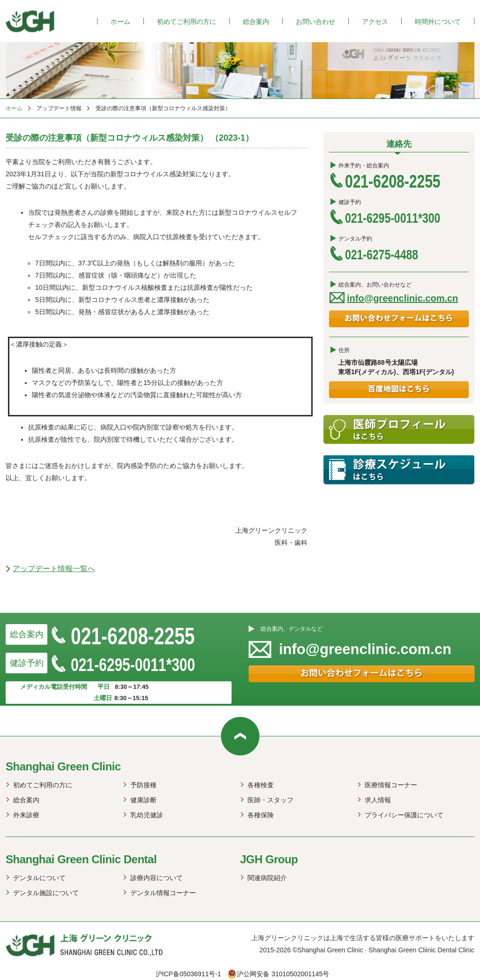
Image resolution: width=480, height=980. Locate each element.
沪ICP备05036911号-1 (188, 974)
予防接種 (143, 785)
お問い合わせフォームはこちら (399, 319)
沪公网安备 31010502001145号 (278, 974)
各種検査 (261, 785)
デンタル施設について (46, 893)
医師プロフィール (399, 430)
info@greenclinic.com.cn (402, 298)
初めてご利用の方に (187, 22)
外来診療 (26, 815)
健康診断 (143, 800)
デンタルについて (39, 878)
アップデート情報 (59, 108)
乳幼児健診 (147, 815)
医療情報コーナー (391, 785)
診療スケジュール (399, 470)
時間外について (438, 22)
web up (240, 736)
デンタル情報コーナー (163, 893)
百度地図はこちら (399, 390)
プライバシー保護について (404, 815)
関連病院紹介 (267, 878)
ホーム (120, 22)
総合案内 (256, 22)
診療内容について (157, 878)
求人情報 (378, 800)
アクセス (375, 22)
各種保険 (261, 815)
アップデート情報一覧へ (54, 569)
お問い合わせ (315, 22)
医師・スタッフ (270, 800)
